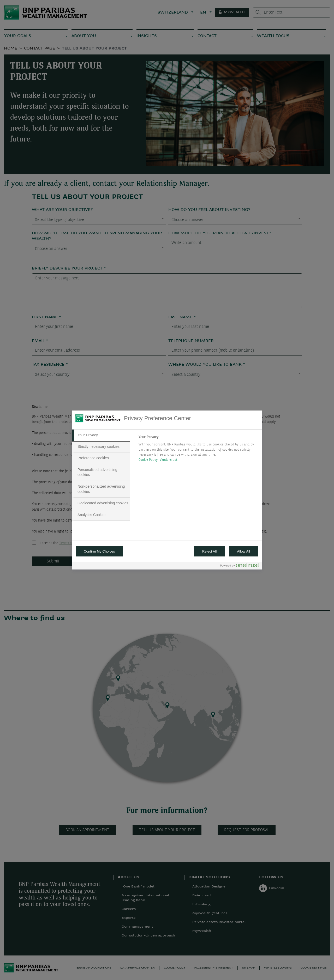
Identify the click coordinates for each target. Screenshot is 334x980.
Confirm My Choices (99, 551)
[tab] (101, 435)
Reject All (210, 551)
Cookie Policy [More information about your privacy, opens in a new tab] (148, 460)
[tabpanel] (198, 450)
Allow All (243, 551)
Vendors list (169, 460)
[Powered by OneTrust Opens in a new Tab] (240, 566)
